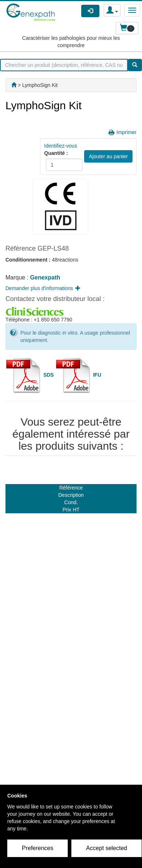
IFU (97, 374)
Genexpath (45, 277)
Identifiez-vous (60, 146)
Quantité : (56, 153)
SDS (49, 374)
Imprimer (127, 132)
